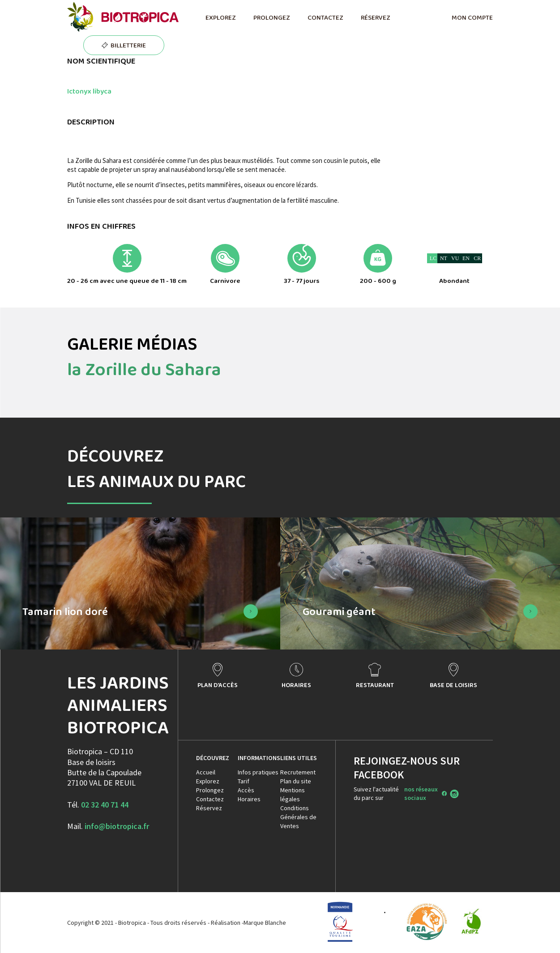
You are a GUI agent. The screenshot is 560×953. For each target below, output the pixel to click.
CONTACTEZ (325, 17)
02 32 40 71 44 (105, 805)
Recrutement (298, 772)
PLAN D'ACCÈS (218, 685)
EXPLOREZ (220, 17)
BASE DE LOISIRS (453, 685)
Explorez (208, 781)
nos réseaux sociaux (421, 793)
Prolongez (210, 790)
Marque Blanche (265, 923)
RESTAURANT (375, 685)
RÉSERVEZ (375, 17)
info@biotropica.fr (117, 826)
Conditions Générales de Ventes (298, 817)
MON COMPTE (472, 17)
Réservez (209, 808)
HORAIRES (296, 685)
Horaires (249, 799)
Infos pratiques (258, 772)
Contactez (210, 799)
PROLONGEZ (271, 17)
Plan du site (296, 781)
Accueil (206, 772)
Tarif (244, 781)
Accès (246, 790)
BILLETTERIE (128, 45)
